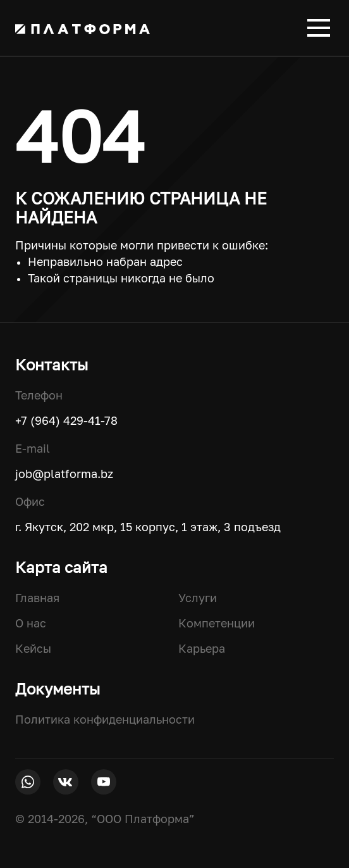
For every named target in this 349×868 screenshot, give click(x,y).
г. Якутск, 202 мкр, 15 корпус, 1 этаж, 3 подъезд (148, 527)
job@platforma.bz (64, 474)
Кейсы (33, 648)
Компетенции (217, 623)
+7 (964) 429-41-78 (66, 420)
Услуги (198, 598)
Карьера (202, 648)
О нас (31, 623)
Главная (37, 598)
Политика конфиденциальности (105, 719)
